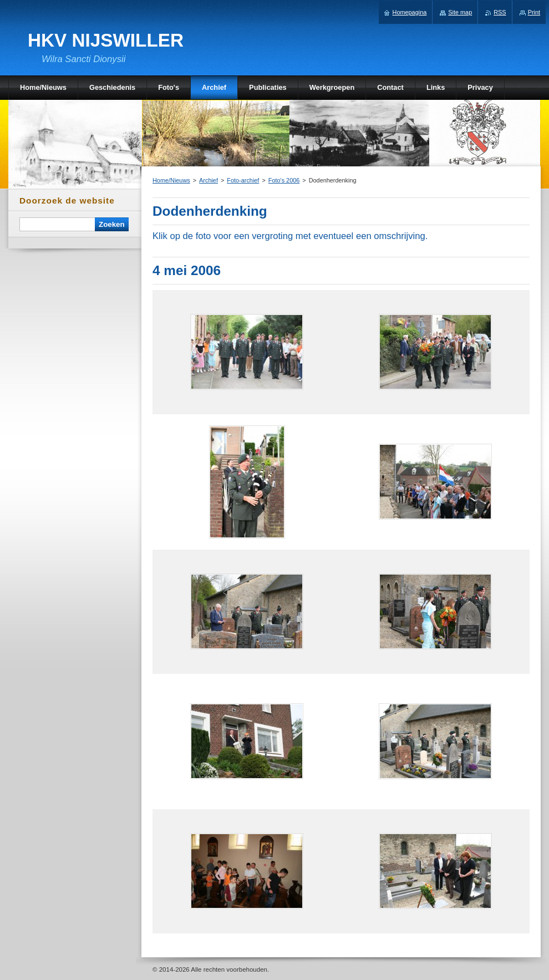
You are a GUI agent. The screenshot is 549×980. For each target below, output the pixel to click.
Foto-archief (243, 180)
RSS (500, 12)
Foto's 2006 (284, 180)
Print (534, 12)
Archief (209, 180)
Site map (460, 12)
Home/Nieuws (171, 180)
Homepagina (410, 12)
